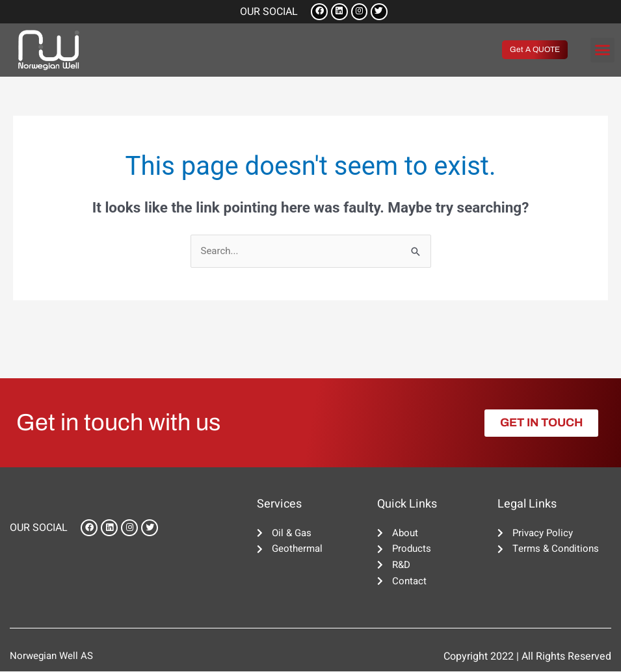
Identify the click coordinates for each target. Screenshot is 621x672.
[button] (603, 50)
